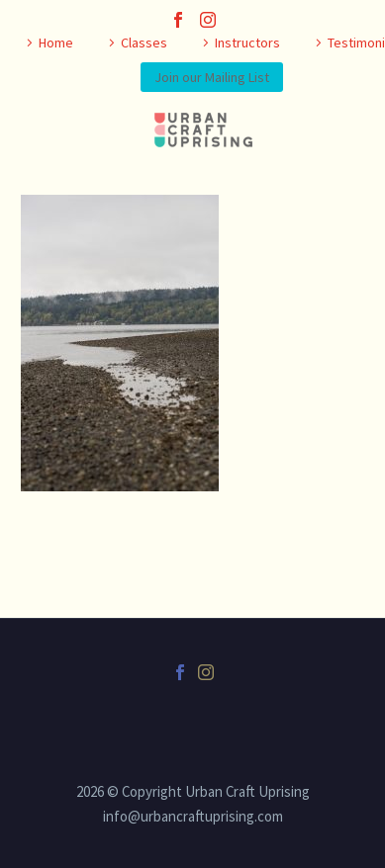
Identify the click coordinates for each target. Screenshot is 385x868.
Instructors (247, 43)
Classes (144, 43)
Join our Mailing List (212, 77)
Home (56, 43)
